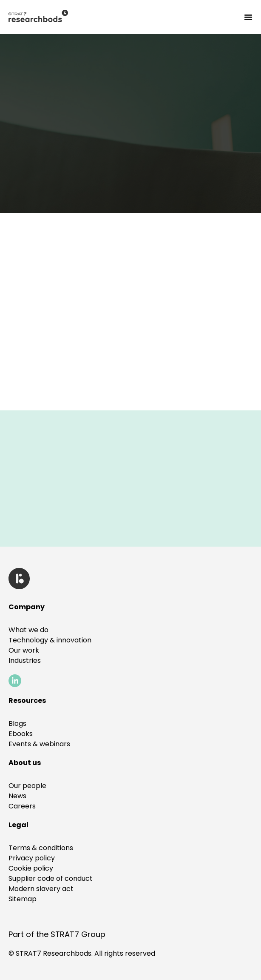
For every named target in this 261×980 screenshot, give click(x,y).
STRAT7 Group (78, 934)
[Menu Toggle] (248, 17)
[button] (18, 825)
